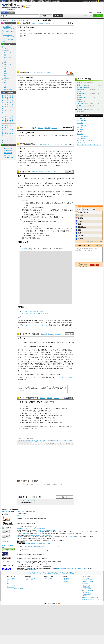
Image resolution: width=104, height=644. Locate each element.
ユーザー (67, 366)
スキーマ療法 (30, 215)
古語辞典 (49, 1)
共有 (62, 357)
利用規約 (9, 583)
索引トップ (35, 23)
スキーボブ (80, 123)
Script (29, 165)
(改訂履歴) (40, 532)
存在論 (32, 203)
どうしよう (32, 151)
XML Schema (34, 226)
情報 (20, 20)
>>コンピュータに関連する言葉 (65, 443)
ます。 (53, 352)
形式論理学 (25, 217)
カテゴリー (56, 172)
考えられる (52, 156)
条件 (66, 357)
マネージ (39, 135)
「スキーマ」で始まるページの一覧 (32, 311)
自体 (41, 350)
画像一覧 (59, 144)
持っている (43, 158)
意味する (23, 82)
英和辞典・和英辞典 (88, 582)
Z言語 (27, 233)
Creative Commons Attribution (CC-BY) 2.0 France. (38, 544)
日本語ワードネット (22, 561)
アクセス (21, 364)
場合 (50, 153)
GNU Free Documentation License (47, 530)
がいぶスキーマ (40, 442)
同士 (31, 153)
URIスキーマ (81, 104)
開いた (48, 411)
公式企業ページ (68, 578)
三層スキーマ (81, 94)
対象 (31, 80)
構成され (49, 352)
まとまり (59, 82)
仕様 (70, 33)
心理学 (20, 80)
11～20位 (86, 209)
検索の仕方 (10, 580)
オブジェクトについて (48, 135)
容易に (37, 366)
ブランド (47, 82)
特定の (30, 135)
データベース (24, 33)
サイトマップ (11, 587)
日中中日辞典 (32, 1)
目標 (41, 90)
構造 (30, 33)
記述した (57, 135)
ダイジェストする (65, 352)
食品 (5, 82)
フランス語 (65, 183)
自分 (23, 87)
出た (26, 151)
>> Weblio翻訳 (98, 246)
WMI (20, 135)
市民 (23, 413)
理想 (19, 87)
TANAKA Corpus (6, 542)
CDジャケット (63, 362)
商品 (42, 82)
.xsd (78, 101)
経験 (35, 156)
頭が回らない (82, 227)
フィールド (25, 355)
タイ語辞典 (86, 592)
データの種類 (37, 33)
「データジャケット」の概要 (64, 377)
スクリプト (23, 165)
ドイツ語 (45, 183)
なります (42, 366)
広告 (29, 82)
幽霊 (68, 151)
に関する (54, 82)
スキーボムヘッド (82, 125)
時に (54, 151)
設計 (21, 36)
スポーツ (6, 78)
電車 (5, 55)
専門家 (32, 355)
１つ (33, 82)
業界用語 (6, 50)
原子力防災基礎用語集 (27, 144)
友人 (29, 153)
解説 (51, 346)
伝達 (34, 90)
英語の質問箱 (8, 153)
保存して (49, 359)
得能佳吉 (81, 215)
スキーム (22, 192)
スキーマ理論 (26, 418)
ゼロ (29, 362)
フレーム (39, 165)
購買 (46, 87)
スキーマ (34, 20)
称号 (55, 413)
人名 (5, 85)
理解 (46, 355)
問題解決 (68, 87)
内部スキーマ (36, 441)
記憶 (31, 85)
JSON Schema (34, 224)
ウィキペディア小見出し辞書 (30, 334)
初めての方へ (92, 13)
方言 (5, 87)
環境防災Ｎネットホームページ (25, 528)
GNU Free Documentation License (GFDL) (39, 535)
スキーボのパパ (81, 119)
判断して (35, 161)
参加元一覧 (100, 13)
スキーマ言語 (30, 222)
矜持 (80, 233)
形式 (58, 350)
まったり (27, 156)
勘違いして (66, 153)
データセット (35, 350)
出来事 (36, 80)
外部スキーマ (81, 87)
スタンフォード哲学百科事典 (42, 249)
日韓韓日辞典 (41, 1)
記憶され (54, 80)
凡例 (54, 23)
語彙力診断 (7, 155)
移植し (45, 350)
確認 (80, 230)
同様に (47, 362)
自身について (67, 85)
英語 (26, 183)
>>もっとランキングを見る (95, 242)
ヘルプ (101, 1)
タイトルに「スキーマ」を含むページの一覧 (35, 314)
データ (52, 33)
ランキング (49, 23)
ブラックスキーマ (82, 110)
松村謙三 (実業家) (83, 212)
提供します (45, 364)
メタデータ (53, 350)
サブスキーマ (43, 441)
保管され (61, 364)
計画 (37, 185)
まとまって (48, 80)
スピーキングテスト (10, 158)
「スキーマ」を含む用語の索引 (28, 501)
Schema (64, 163)
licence (34, 570)
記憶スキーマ (56, 441)
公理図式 (36, 217)
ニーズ (41, 87)
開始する (55, 357)
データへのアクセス (45, 357)
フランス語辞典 (87, 589)
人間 (27, 158)
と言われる (64, 409)
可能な (25, 364)
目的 (37, 82)
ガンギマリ (81, 236)
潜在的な (62, 366)
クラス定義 (63, 135)
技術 (63, 350)
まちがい (67, 156)
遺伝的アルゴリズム (32, 236)
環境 (33, 135)
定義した (66, 33)
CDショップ (54, 362)
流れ (63, 158)
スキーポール (81, 129)
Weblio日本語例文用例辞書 (29, 398)
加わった (46, 153)
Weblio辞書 (26, 533)
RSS (59, 603)
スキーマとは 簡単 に (83, 136)
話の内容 (57, 153)
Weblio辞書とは (11, 578)
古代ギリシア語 (37, 196)
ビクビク (45, 151)
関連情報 (37, 364)
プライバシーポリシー (13, 585)
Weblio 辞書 (94, 1)
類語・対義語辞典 (12, 1)
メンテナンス (65, 359)
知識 (66, 80)
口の (42, 411)
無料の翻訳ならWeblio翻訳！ (29, 7)
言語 (66, 350)
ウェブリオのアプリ (31, 578)
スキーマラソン (29, 413)
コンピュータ (27, 20)
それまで (55, 158)
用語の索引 (42, 23)
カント (28, 208)
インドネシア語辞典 (88, 590)
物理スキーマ (81, 90)
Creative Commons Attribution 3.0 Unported (37, 546)
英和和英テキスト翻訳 (27, 481)
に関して (41, 80)
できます (50, 355)
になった (34, 357)
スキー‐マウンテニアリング (85, 140)
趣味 (5, 76)
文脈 (67, 158)
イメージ (49, 158)
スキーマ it (80, 134)
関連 (58, 33)
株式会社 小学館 (21, 515)
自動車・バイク (8, 57)
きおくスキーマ (64, 441)
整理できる (60, 369)
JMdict (28, 568)
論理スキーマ (81, 97)
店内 (55, 364)
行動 (49, 87)
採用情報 (66, 582)
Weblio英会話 (8, 151)
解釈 (29, 409)
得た (59, 415)
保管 (33, 366)
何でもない (60, 151)
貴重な (45, 369)
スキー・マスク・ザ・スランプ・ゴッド (89, 145)
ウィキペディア (25, 172)
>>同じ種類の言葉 (51, 443)
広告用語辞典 (24, 72)
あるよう (35, 411)
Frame (45, 165)
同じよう (55, 85)
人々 (63, 161)
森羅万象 (81, 239)
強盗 (69, 364)
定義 (80, 224)
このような (60, 156)
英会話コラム (8, 148)
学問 (5, 66)
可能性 (24, 369)
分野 (57, 161)
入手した (26, 161)
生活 (5, 71)
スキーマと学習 (81, 138)
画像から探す (30, 580)
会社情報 (66, 580)
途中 (39, 153)
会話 (35, 153)
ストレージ (56, 359)
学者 (47, 409)
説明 (42, 355)
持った (65, 82)
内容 (34, 85)
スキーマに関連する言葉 (24, 441)
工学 (5, 62)
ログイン (86, 1)
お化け (21, 151)
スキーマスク (81, 143)
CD (28, 364)
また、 (25, 153)
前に (59, 357)
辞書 (4, 1)
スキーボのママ (81, 121)
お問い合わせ (48, 578)
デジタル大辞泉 (25, 23)
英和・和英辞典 (23, 1)
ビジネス (6, 48)
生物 (5, 80)
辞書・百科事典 (8, 89)
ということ (53, 165)
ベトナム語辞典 (87, 594)
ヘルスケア (7, 73)
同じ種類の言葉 (13, 20)
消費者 (61, 85)
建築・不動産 (7, 64)
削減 (22, 362)
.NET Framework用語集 (28, 128)
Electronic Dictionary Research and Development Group (70, 568)
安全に (25, 366)
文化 (5, 69)
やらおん (81, 221)
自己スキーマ (31, 87)
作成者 (53, 369)
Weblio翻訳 (86, 583)
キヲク (79, 106)
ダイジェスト (38, 352)
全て (3, 46)
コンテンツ (67, 355)
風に (50, 409)
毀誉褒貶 (81, 218)
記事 (34, 346)
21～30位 (93, 209)
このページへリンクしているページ (37, 325)
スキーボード (81, 127)
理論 (54, 418)
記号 (3, 142)
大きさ (44, 33)
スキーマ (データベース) (52, 231)
